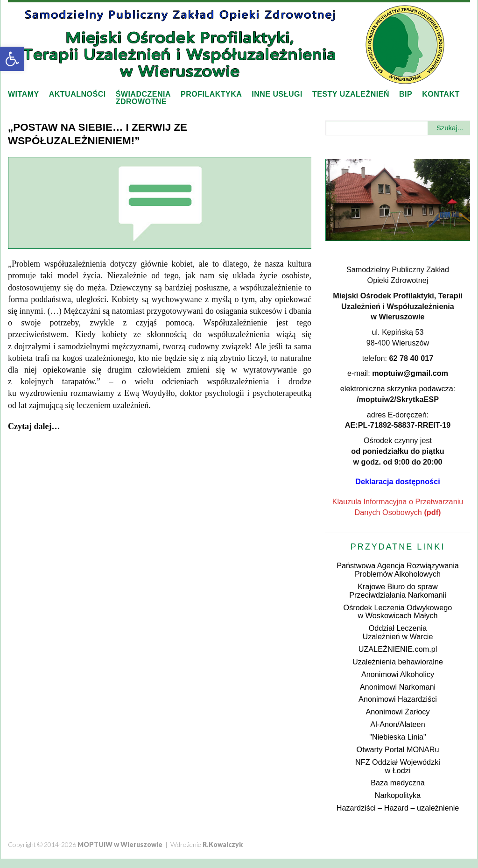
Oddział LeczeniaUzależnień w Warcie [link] (398, 632)
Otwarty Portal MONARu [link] (398, 749)
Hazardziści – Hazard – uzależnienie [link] (398, 808)
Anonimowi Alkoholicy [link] (398, 674)
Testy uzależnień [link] (351, 94)
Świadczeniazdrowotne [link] (143, 98)
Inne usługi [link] (277, 94)
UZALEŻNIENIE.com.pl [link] (398, 649)
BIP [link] (406, 94)
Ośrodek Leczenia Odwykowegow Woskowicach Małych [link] (398, 612)
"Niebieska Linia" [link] (398, 737)
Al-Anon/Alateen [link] (397, 724)
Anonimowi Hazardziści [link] (398, 699)
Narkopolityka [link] (398, 795)
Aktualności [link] (77, 94)
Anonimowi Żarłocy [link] (397, 712)
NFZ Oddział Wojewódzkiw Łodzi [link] (398, 766)
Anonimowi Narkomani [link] (398, 687)
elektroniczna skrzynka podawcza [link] (397, 388)
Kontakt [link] (441, 94)
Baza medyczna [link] (398, 783)
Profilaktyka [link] (211, 94)
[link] (12, 59)
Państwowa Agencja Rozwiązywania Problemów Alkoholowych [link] (398, 570)
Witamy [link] (24, 94)
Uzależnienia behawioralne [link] (398, 662)
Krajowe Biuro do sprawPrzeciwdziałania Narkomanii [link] (398, 591)
